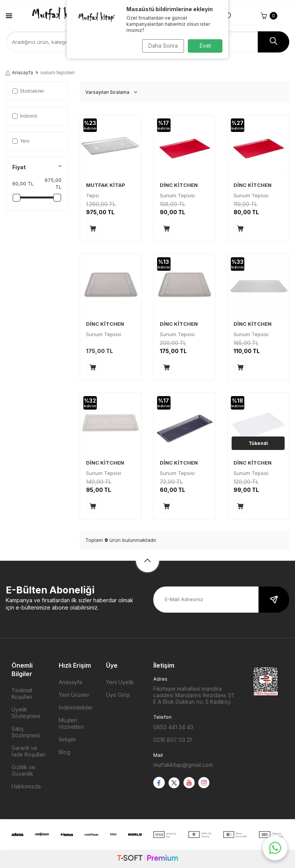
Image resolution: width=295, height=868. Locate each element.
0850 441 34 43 (173, 727)
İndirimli (25, 116)
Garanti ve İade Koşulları (28, 751)
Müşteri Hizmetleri (71, 723)
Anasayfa (19, 72)
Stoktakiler (28, 91)
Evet (205, 46)
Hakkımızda (26, 786)
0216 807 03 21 (172, 740)
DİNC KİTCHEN (179, 185)
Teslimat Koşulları (22, 693)
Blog (65, 752)
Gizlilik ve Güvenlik (23, 770)
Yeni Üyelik (120, 682)
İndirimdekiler (76, 707)
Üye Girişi (118, 695)
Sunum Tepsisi (104, 334)
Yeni (21, 141)
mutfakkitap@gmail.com (183, 765)
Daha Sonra (161, 46)
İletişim (67, 739)
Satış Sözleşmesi (26, 732)
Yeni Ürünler (74, 695)
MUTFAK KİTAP (106, 185)
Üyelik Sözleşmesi (26, 713)
